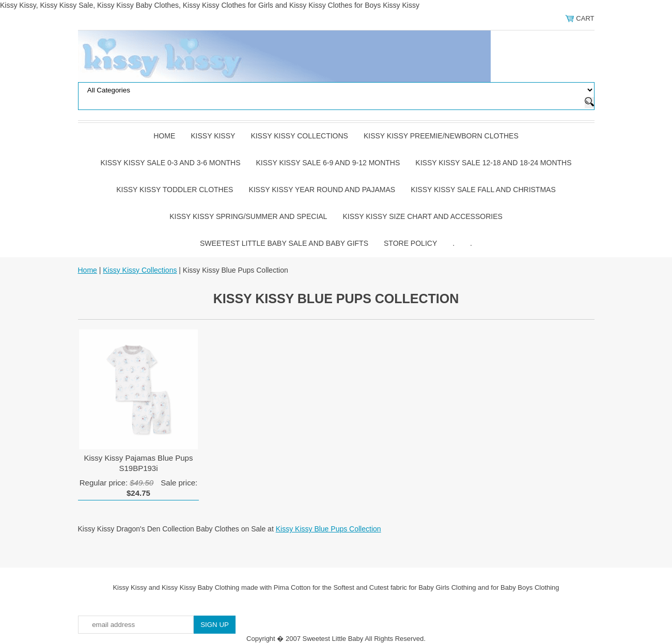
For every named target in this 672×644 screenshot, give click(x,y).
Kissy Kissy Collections (299, 136)
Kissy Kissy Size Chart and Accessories (422, 216)
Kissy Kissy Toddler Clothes (175, 190)
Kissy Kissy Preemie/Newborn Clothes (441, 136)
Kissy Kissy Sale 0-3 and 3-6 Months (170, 163)
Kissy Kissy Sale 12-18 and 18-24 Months (493, 163)
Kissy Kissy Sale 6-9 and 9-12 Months (328, 163)
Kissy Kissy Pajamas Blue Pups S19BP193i (139, 463)
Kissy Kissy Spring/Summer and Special (248, 216)
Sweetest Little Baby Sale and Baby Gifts (284, 243)
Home (164, 136)
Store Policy (410, 243)
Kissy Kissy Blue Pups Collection (329, 529)
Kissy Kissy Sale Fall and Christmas (483, 190)
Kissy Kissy (213, 136)
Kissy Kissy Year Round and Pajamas (322, 190)
